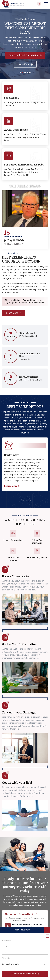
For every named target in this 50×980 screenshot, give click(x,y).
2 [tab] (23, 72)
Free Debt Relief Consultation (25, 55)
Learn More (25, 64)
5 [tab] (30, 72)
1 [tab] (20, 72)
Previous (22, 499)
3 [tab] (25, 72)
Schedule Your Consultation (25, 974)
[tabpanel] (25, 464)
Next (29, 499)
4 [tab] (27, 72)
